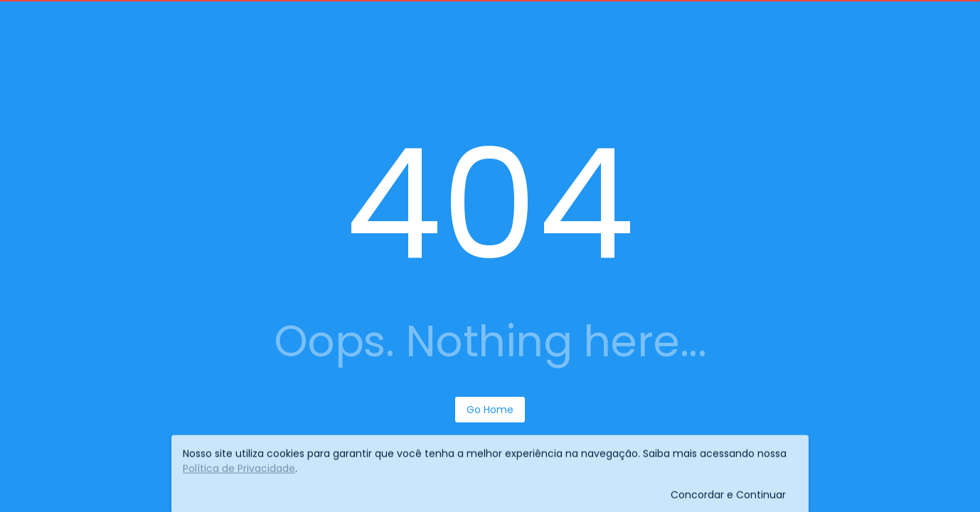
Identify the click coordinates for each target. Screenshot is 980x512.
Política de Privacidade (239, 471)
